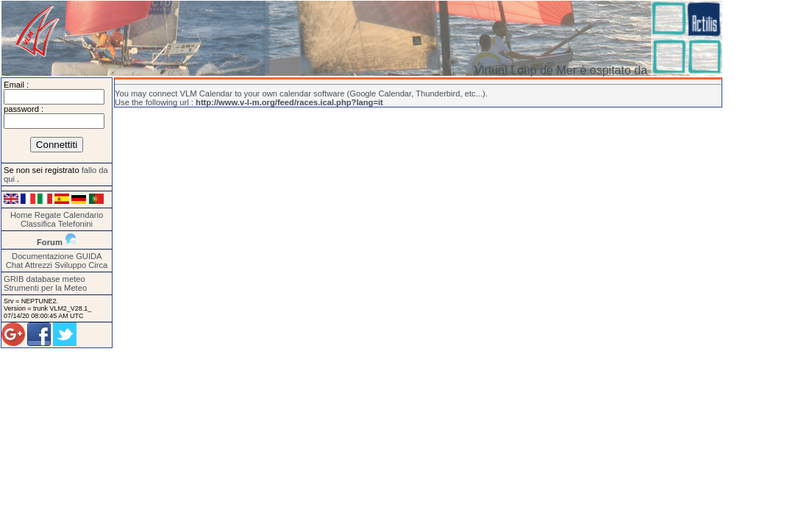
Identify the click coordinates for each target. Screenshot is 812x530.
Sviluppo (70, 265)
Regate (48, 215)
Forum (50, 242)
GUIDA (89, 256)
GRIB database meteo (44, 279)
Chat (15, 265)
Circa (98, 265)
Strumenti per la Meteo (45, 288)
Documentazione (43, 256)
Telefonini (75, 224)
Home (21, 215)
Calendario (83, 215)
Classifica (38, 224)
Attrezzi (39, 265)
